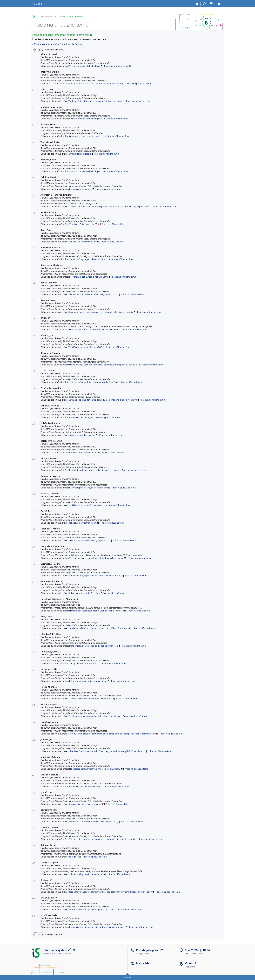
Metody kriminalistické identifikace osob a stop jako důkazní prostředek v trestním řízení (112, 734)
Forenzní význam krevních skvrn (85, 136)
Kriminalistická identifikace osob (85, 786)
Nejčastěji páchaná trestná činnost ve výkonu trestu (95, 769)
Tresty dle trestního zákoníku (84, 663)
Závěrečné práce (47, 17)
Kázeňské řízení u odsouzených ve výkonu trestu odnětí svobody (101, 312)
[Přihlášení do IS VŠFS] (219, 4)
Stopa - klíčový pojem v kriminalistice (87, 259)
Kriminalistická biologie (80, 154)
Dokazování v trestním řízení (83, 242)
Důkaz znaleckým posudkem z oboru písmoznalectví (94, 576)
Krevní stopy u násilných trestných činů (88, 488)
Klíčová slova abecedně (44, 44)
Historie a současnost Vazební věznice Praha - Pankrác (96, 611)
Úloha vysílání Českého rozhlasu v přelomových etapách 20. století (102, 365)
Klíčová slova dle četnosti (70, 44)
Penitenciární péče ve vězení (83, 452)
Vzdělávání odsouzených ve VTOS (85, 347)
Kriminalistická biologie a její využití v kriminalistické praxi (97, 927)
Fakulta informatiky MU (62, 954)
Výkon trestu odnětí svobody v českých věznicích (92, 294)
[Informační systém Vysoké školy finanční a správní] (37, 3)
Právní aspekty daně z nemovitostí (85, 874)
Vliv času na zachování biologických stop (88, 540)
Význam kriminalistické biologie (85, 66)
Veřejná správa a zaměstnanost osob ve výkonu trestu (96, 558)
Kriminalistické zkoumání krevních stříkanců (90, 699)
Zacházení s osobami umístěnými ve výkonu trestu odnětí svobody (102, 839)
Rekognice (74, 857)
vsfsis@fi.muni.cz (144, 954)
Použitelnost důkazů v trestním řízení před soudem (94, 716)
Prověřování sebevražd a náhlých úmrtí (89, 277)
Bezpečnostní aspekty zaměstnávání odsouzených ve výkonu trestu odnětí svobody (110, 892)
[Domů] (197, 4)
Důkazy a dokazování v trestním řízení (88, 681)
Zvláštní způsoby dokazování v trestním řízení (92, 382)
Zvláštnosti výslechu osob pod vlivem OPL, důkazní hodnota (98, 628)
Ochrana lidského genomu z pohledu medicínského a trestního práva (103, 400)
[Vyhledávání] (204, 4)
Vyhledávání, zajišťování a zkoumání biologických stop (96, 83)
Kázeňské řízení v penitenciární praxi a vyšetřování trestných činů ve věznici (106, 751)
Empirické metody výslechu (82, 435)
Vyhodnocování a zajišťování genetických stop (91, 909)
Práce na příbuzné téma (72, 17)
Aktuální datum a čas (194, 954)
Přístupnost (190, 967)
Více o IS (191, 963)
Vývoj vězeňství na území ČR (83, 224)
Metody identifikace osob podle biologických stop (94, 470)
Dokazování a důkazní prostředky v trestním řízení (94, 329)
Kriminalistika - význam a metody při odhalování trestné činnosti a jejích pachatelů (109, 206)
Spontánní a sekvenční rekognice (85, 804)
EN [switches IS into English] (212, 3)
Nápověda (143, 963)
